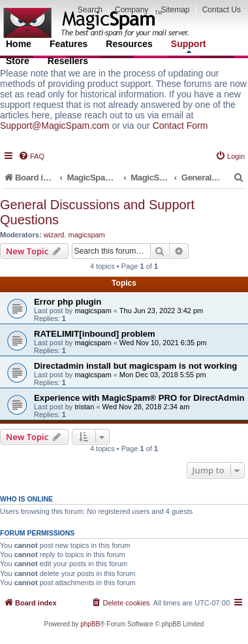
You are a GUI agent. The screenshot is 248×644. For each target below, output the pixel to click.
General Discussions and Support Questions (97, 212)
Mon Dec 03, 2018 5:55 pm (163, 375)
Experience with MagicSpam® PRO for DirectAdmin (139, 398)
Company (132, 10)
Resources (129, 44)
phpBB (90, 624)
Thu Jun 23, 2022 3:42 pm (161, 311)
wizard (54, 235)
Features (69, 44)
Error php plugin (68, 302)
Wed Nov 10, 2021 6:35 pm (163, 343)
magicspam (87, 235)
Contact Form (180, 126)
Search (90, 10)
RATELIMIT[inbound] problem (95, 334)
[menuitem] (31, 156)
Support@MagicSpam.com (55, 126)
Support (189, 46)
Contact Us (222, 10)
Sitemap (175, 10)
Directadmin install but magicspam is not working (135, 366)
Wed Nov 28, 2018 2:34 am (146, 407)
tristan (84, 407)
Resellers (68, 61)
